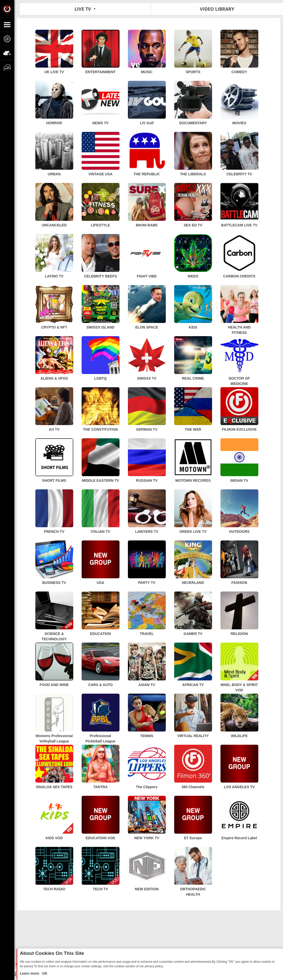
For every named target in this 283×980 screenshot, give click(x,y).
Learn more (30, 973)
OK (44, 973)
